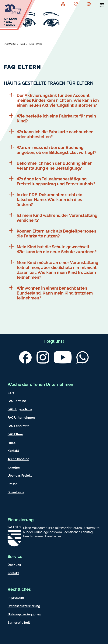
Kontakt (13, 451)
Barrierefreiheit (19, 623)
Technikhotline (18, 459)
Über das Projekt (20, 476)
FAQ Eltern (35, 44)
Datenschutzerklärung (24, 606)
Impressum (16, 598)
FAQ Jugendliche (20, 409)
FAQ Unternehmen (21, 418)
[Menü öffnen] (102, 6)
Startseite (10, 44)
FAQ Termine (17, 401)
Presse (12, 484)
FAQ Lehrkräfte (19, 426)
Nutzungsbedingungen (24, 614)
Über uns (14, 565)
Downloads (16, 492)
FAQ (22, 44)
